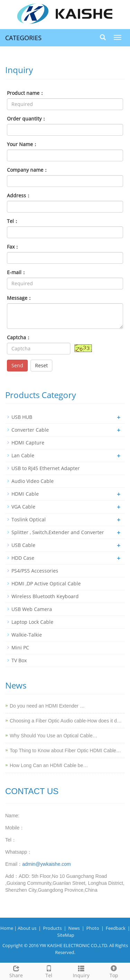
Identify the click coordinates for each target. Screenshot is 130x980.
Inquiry (81, 971)
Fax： (13, 247)
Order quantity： (27, 119)
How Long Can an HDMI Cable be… (49, 765)
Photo (93, 928)
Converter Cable (30, 430)
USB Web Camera (32, 609)
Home (7, 928)
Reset (41, 365)
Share (16, 971)
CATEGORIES (23, 38)
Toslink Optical (29, 519)
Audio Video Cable (33, 481)
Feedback (116, 928)
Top (114, 971)
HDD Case (23, 558)
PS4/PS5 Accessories (35, 571)
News (74, 928)
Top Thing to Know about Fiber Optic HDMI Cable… (65, 750)
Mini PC (20, 648)
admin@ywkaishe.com (46, 864)
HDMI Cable (25, 494)
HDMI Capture (28, 443)
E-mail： (17, 272)
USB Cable (23, 545)
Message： (20, 298)
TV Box (19, 660)
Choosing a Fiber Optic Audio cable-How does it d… (66, 721)
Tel (49, 971)
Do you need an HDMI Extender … (47, 706)
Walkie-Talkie (27, 635)
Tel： (13, 221)
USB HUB (22, 417)
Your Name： (22, 144)
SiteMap (66, 935)
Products (52, 928)
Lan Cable (23, 455)
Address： (19, 195)
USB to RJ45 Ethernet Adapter (46, 468)
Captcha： (19, 337)
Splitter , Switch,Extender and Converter (58, 532)
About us (27, 928)
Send (17, 365)
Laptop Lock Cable (32, 622)
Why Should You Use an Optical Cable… (54, 736)
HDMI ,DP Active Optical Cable (46, 583)
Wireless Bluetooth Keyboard (45, 596)
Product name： (26, 93)
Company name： (28, 170)
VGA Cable (23, 507)
